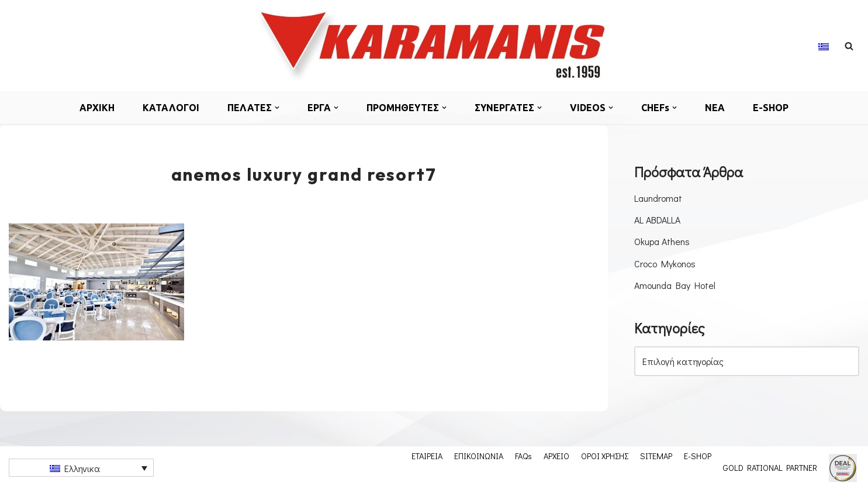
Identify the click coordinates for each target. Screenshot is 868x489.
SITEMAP (656, 456)
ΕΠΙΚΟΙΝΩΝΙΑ (479, 456)
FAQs (523, 456)
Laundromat (658, 198)
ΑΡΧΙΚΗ (97, 108)
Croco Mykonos (665, 264)
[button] (277, 108)
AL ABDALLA (657, 220)
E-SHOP (771, 108)
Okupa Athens (662, 241)
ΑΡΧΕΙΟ (556, 456)
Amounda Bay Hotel (675, 285)
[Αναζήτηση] (849, 46)
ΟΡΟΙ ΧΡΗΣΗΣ (605, 456)
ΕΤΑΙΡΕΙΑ (427, 456)
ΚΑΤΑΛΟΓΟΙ (171, 108)
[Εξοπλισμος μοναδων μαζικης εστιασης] (434, 46)
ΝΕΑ (715, 108)
